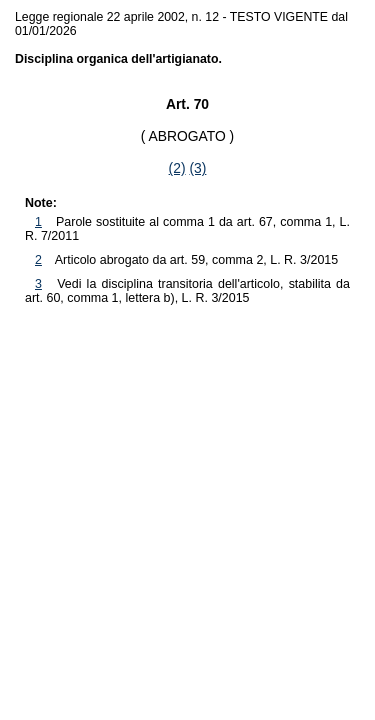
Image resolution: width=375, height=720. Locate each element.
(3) (197, 168)
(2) (177, 168)
